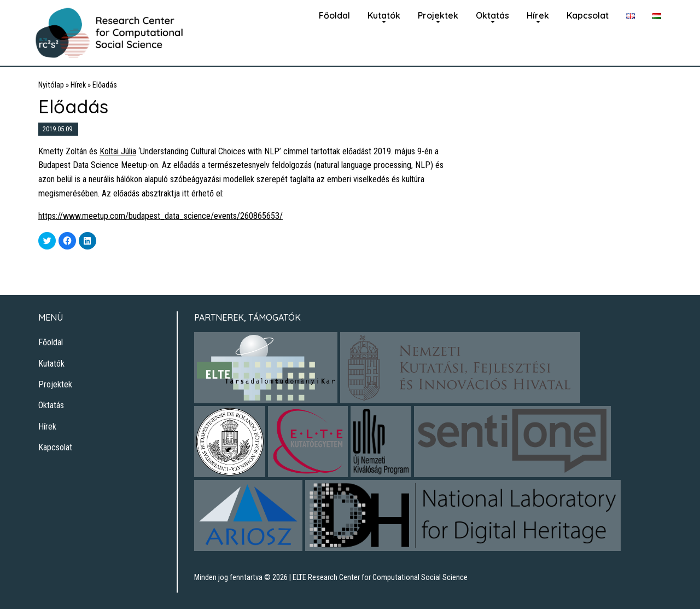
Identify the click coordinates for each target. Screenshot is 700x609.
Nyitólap (51, 85)
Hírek (538, 15)
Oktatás (492, 15)
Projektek (438, 15)
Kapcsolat (588, 15)
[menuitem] (334, 14)
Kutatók (384, 15)
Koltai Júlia (118, 151)
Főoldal (334, 15)
